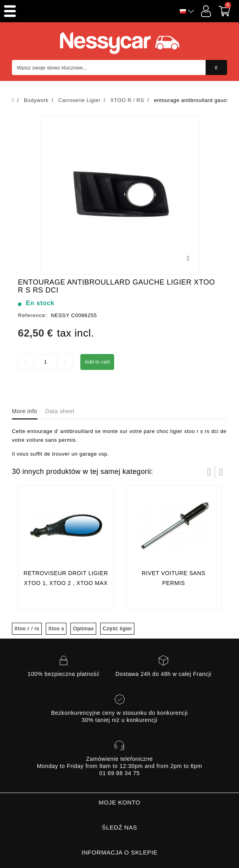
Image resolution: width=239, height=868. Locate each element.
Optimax (83, 628)
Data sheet (60, 411)
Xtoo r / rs (27, 628)
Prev (209, 472)
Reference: (33, 315)
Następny (221, 472)
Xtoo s (56, 628)
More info (25, 411)
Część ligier (117, 628)
